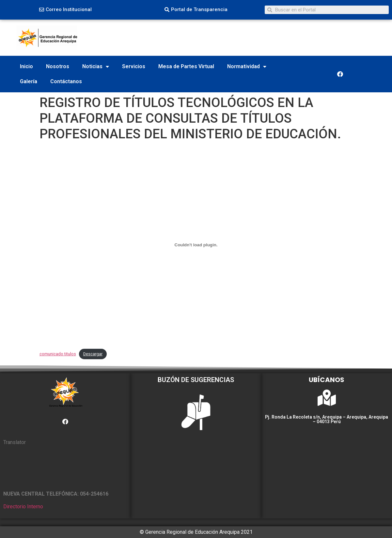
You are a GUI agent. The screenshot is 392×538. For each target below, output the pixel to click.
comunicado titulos (58, 354)
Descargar (93, 354)
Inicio (26, 66)
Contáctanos (66, 81)
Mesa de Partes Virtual (186, 66)
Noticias (96, 67)
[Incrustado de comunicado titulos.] (196, 245)
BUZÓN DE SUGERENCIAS (196, 380)
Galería (29, 81)
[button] (65, 10)
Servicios (134, 66)
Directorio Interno (23, 507)
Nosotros (58, 66)
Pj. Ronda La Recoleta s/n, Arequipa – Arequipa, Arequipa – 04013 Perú (327, 419)
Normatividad (247, 67)
